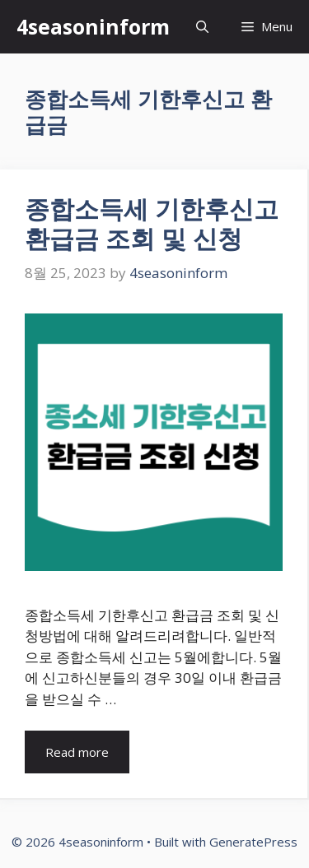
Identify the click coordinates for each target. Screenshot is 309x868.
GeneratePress (253, 842)
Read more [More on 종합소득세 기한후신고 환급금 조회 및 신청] (77, 752)
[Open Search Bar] (202, 27)
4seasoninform (93, 26)
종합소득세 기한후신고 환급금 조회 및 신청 (152, 223)
